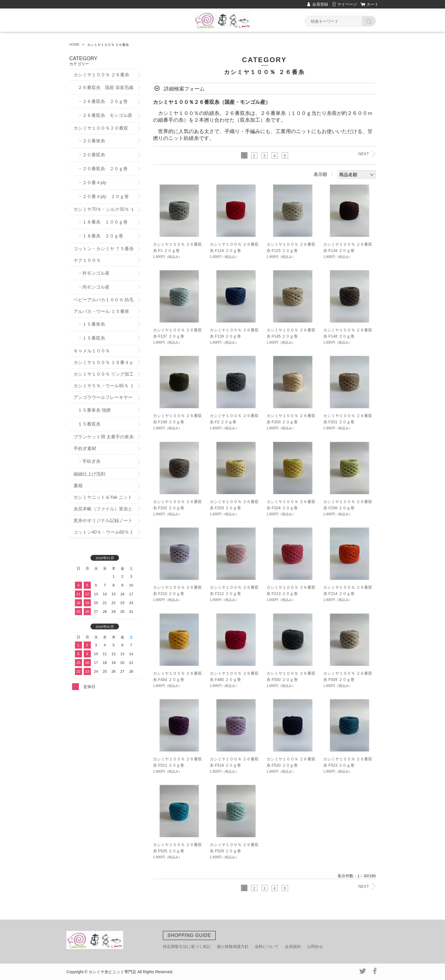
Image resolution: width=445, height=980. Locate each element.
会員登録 (320, 4)
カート (373, 4)
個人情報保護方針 (233, 947)
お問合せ (315, 947)
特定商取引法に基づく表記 (187, 947)
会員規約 (293, 947)
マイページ (347, 4)
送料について (267, 947)
